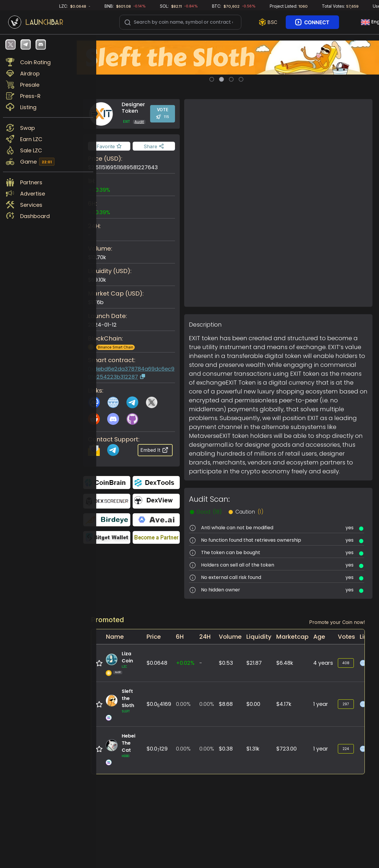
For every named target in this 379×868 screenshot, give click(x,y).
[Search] (180, 22)
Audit (141, 122)
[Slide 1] (212, 79)
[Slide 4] (241, 79)
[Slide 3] (231, 79)
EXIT (129, 122)
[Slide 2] (221, 79)
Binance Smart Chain (118, 347)
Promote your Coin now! (337, 622)
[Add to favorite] (111, 146)
